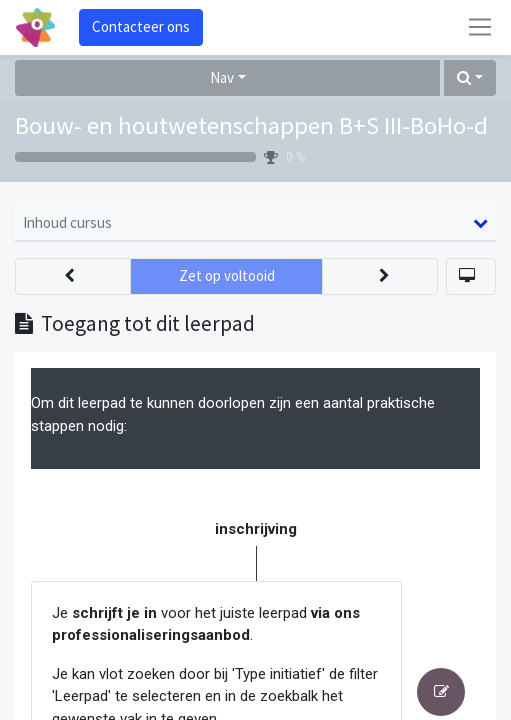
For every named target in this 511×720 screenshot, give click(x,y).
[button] (470, 78)
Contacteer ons (141, 26)
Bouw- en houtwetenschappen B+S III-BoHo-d (251, 125)
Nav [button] (222, 77)
